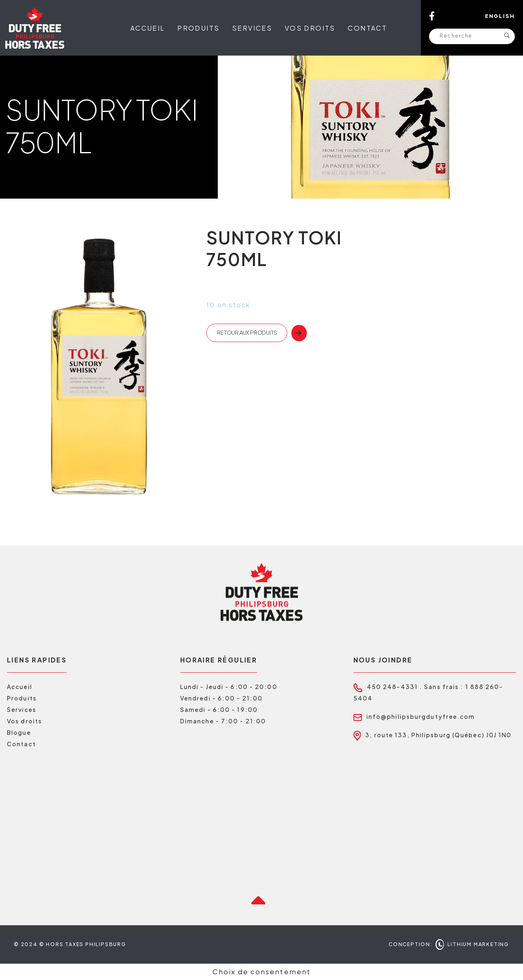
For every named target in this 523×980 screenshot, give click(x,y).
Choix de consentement (261, 971)
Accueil (148, 28)
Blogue (19, 732)
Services (252, 28)
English (500, 16)
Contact (367, 28)
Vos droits (310, 28)
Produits (198, 28)
